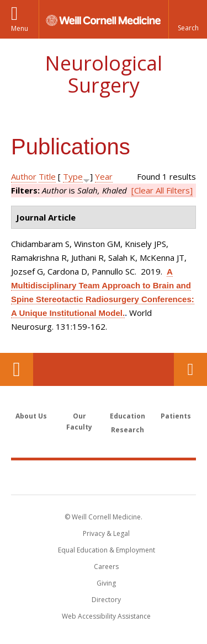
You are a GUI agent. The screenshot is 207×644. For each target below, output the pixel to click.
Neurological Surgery (104, 74)
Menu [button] (20, 28)
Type (73, 176)
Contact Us (190, 369)
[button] (188, 19)
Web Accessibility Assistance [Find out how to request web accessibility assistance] (106, 616)
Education (128, 416)
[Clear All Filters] (162, 190)
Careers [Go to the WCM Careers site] (106, 567)
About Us (31, 416)
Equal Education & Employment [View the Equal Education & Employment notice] (107, 550)
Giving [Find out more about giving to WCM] (106, 583)
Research (128, 430)
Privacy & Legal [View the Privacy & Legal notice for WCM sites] (106, 533)
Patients (176, 416)
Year (104, 176)
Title (47, 176)
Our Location (17, 369)
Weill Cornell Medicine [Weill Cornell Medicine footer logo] (104, 477)
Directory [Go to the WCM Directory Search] (106, 600)
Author (24, 176)
